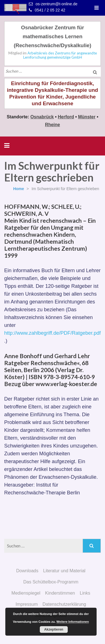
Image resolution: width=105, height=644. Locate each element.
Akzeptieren (54, 629)
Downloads (27, 571)
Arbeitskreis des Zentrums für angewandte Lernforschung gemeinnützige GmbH (60, 55)
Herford (66, 117)
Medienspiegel (26, 593)
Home (19, 189)
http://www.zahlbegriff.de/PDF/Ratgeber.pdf (53, 333)
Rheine (53, 125)
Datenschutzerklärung (64, 604)
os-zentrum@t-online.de (57, 4)
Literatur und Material (64, 571)
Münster (87, 117)
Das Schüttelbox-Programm (51, 582)
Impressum (27, 604)
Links (85, 593)
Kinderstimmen (60, 593)
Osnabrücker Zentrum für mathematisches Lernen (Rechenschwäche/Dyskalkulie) (53, 36)
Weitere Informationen (73, 622)
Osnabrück (42, 117)
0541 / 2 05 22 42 (50, 10)
